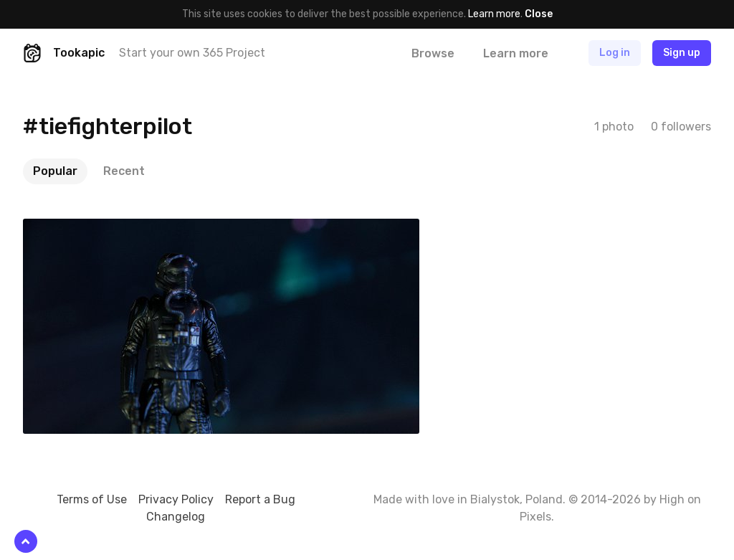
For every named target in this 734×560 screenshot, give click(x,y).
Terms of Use (92, 499)
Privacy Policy (176, 499)
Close (539, 14)
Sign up (682, 53)
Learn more (494, 14)
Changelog (176, 517)
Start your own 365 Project (192, 53)
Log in (615, 53)
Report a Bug (260, 499)
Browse (433, 53)
